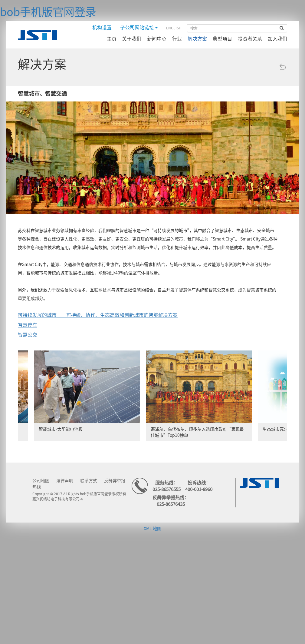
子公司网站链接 (139, 28)
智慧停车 (28, 325)
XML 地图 (152, 529)
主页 (112, 39)
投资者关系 (250, 39)
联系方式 (89, 481)
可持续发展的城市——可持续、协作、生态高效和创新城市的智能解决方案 (98, 315)
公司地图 (41, 481)
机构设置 (102, 28)
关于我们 (132, 39)
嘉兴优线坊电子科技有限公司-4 (58, 499)
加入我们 (277, 39)
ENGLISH (174, 28)
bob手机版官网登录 (48, 12)
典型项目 (222, 39)
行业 (177, 39)
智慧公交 (28, 335)
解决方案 (197, 39)
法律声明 (65, 481)
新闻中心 (157, 39)
